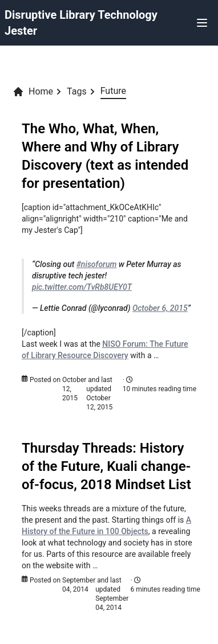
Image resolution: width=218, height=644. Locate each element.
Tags (77, 91)
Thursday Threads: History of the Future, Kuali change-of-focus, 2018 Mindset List (106, 466)
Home (33, 92)
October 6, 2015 (160, 308)
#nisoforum (97, 264)
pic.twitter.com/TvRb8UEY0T (82, 287)
